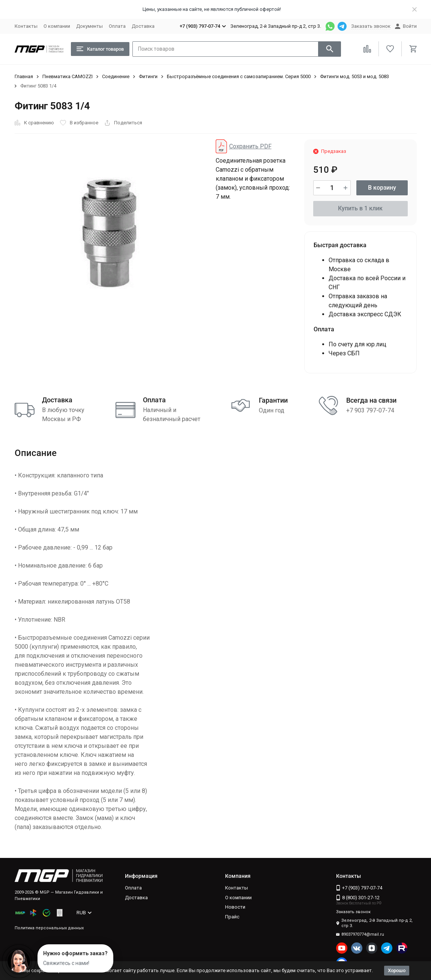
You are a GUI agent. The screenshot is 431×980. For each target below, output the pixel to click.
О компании (57, 26)
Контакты (26, 26)
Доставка (143, 26)
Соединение (116, 76)
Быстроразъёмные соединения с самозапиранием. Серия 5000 (239, 76)
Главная (24, 76)
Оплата (117, 26)
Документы (89, 26)
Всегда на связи (371, 400)
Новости (235, 907)
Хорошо (397, 970)
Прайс (232, 917)
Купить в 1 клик (360, 208)
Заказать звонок (371, 26)
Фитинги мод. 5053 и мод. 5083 (354, 76)
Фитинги (148, 76)
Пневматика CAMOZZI (68, 76)
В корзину (382, 188)
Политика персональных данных (49, 928)
